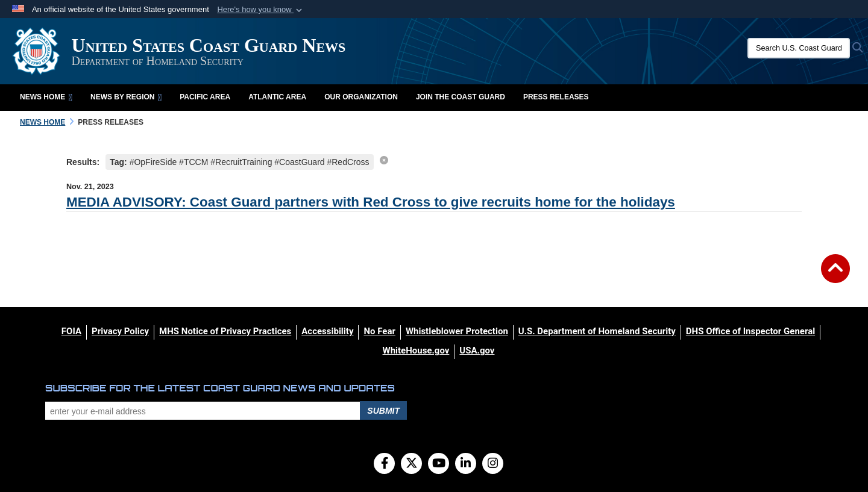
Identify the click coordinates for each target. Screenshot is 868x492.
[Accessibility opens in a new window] (327, 331)
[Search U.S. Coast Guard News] (799, 48)
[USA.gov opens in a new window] (477, 350)
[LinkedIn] (466, 464)
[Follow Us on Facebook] (384, 464)
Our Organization (361, 97)
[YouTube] (439, 464)
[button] (261, 10)
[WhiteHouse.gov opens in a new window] (416, 350)
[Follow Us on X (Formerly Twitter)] (411, 464)
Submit (383, 411)
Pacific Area (205, 97)
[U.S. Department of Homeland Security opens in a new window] (597, 331)
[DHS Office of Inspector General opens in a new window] (750, 331)
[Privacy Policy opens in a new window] (120, 331)
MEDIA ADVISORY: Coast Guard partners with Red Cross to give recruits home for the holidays (371, 202)
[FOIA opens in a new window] (71, 331)
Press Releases (556, 97)
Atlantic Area (277, 97)
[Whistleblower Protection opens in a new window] (457, 331)
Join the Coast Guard (461, 97)
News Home (46, 97)
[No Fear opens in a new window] (379, 331)
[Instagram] (493, 464)
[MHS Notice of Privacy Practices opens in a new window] (225, 331)
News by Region (126, 97)
